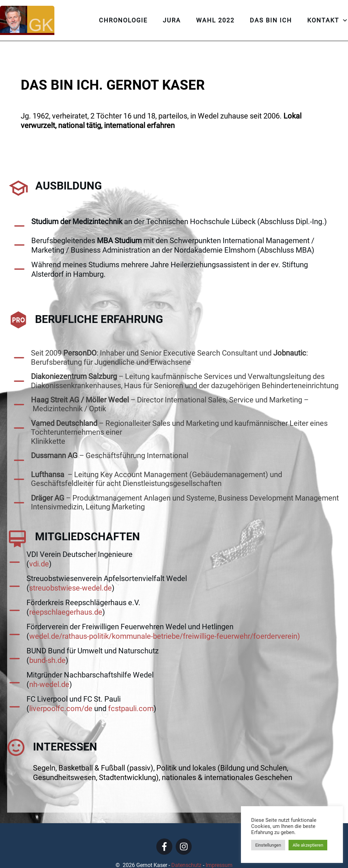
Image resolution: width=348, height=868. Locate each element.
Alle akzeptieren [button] (308, 845)
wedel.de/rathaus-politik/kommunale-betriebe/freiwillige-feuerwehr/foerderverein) (165, 621)
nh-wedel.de (49, 670)
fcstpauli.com (131, 694)
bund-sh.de (47, 645)
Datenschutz (187, 851)
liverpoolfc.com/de (61, 694)
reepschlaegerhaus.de (66, 597)
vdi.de (39, 549)
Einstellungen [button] (268, 845)
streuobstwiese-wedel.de (71, 573)
